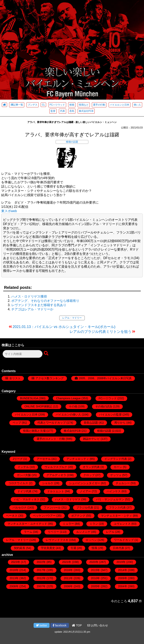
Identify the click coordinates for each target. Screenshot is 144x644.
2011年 (68, 578)
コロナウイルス (18, 483)
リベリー (53, 532)
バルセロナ (20, 507)
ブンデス (33, 105)
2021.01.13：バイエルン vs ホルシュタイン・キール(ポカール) (64, 327)
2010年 (95, 578)
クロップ (89, 475)
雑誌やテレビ (91, 439)
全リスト (15, 378)
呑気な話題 (91, 423)
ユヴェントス (122, 524)
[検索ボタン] (47, 354)
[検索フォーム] (23, 354)
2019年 (121, 562)
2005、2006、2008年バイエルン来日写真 (105, 378)
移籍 (72, 105)
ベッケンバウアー (44, 516)
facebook (60, 625)
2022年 (41, 562)
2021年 (67, 562)
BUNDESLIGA (29, 398)
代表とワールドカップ (52, 423)
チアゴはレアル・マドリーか (32, 309)
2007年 (41, 586)
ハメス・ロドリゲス (68, 499)
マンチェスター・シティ (116, 516)
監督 (53, 111)
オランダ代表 (91, 467)
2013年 (14, 578)
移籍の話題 (72, 142)
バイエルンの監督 (110, 414)
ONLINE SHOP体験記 (38, 406)
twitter (42, 625)
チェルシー (123, 483)
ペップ (17, 423)
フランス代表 (117, 507)
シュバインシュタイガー (85, 483)
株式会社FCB (86, 111)
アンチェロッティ (78, 459)
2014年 (123, 570)
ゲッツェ (116, 475)
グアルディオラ (56, 475)
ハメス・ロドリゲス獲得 (29, 296)
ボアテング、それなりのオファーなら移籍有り (45, 301)
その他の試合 (104, 406)
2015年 (95, 570)
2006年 (68, 586)
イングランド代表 (116, 459)
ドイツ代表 (24, 491)
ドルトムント (56, 491)
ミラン (94, 524)
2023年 (16, 562)
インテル (23, 467)
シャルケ (48, 483)
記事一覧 (17, 105)
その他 (73, 406)
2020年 (94, 562)
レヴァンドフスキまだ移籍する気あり (39, 305)
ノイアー (85, 491)
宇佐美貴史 (48, 548)
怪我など (84, 105)
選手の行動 (99, 105)
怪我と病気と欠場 (34, 431)
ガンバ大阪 (24, 475)
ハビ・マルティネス (27, 499)
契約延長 (20, 548)
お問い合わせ (98, 625)
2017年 (41, 570)
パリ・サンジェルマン (110, 499)
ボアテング (78, 516)
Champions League (68, 398)
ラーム (28, 532)
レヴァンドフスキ (57, 540)
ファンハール (52, 507)
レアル (110, 532)
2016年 (68, 570)
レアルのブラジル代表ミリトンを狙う (101, 332)
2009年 (123, 578)
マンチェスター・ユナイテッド (27, 524)
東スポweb (9, 211)
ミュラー (68, 524)
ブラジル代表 (85, 507)
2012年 (41, 578)
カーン (118, 467)
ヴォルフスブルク (56, 467)
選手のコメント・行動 (51, 439)
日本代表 (119, 548)
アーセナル (44, 459)
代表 (62, 111)
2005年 (95, 586)
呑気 (72, 111)
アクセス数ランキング (50, 378)
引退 (73, 548)
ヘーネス (12, 516)
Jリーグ (18, 459)
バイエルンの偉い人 (68, 414)
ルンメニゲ (83, 532)
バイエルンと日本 (120, 105)
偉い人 (137, 105)
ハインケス (114, 491)
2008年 (14, 586)
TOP (77, 625)
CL (43, 105)
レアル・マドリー (72, 318)
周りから (120, 423)
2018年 (14, 570)
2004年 (123, 586)
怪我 (94, 548)
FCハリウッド (57, 105)
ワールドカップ (124, 540)
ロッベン (91, 540)
